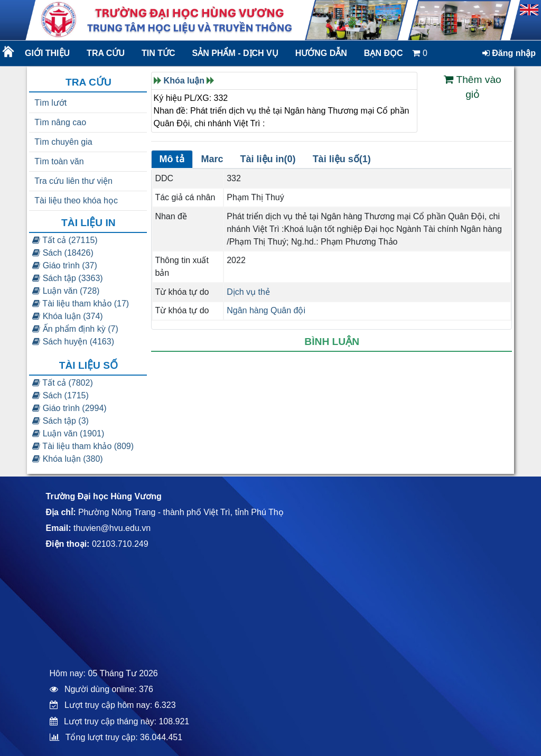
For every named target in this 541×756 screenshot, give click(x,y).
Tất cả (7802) (63, 383)
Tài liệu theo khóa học (76, 200)
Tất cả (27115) (65, 240)
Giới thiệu (47, 53)
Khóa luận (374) (67, 316)
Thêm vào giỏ (472, 87)
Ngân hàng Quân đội (266, 310)
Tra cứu (106, 53)
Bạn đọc (384, 53)
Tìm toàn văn (59, 161)
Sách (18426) (63, 253)
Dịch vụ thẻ (248, 292)
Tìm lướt (50, 103)
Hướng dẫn (321, 53)
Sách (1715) (60, 395)
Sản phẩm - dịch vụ (235, 53)
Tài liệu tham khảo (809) (83, 446)
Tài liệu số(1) (342, 159)
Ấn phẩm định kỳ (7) (75, 329)
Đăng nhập (509, 53)
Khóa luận (184, 81)
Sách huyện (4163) (73, 342)
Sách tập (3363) (67, 278)
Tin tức (158, 53)
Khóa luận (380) (67, 459)
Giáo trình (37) (65, 265)
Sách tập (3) (60, 421)
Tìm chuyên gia (63, 142)
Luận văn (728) (66, 291)
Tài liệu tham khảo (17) (81, 304)
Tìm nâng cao (60, 122)
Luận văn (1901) (68, 433)
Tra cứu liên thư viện (73, 181)
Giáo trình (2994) (69, 408)
